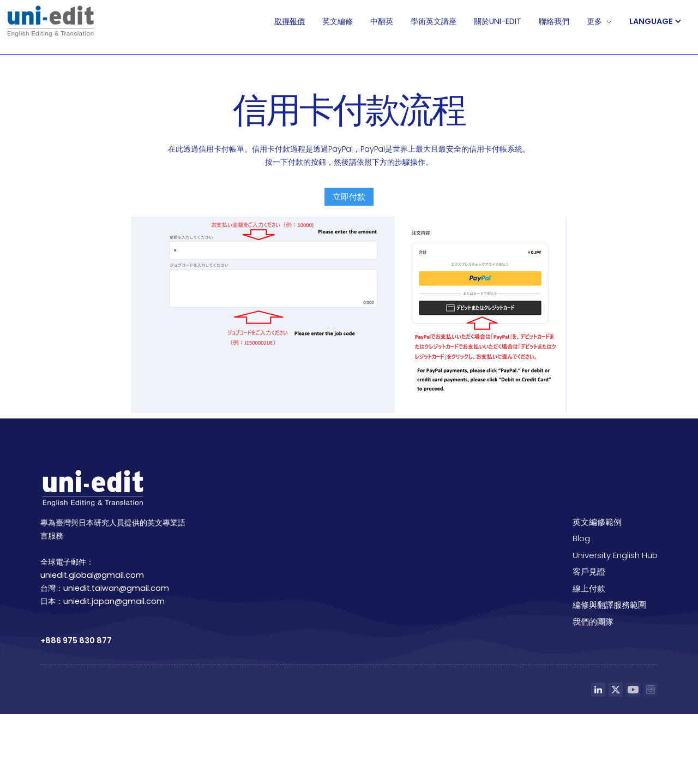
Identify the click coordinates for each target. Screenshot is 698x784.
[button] (661, 21)
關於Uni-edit (498, 21)
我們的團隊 (593, 622)
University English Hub (615, 555)
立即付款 (349, 197)
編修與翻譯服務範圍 (609, 605)
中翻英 (382, 21)
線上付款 (589, 588)
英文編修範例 (597, 522)
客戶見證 (589, 571)
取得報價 (290, 21)
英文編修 (338, 21)
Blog (581, 538)
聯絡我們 (554, 21)
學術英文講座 (434, 21)
